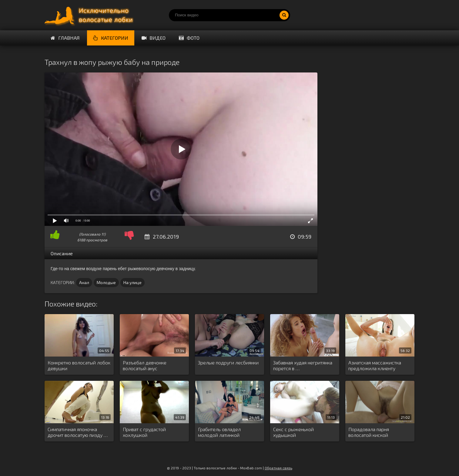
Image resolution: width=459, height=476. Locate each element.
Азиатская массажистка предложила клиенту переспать (375, 366)
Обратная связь (278, 468)
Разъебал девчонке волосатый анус (145, 365)
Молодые (106, 282)
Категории (111, 38)
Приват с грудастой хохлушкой (144, 432)
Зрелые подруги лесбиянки (228, 362)
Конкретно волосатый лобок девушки (79, 365)
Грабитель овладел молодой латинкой (219, 432)
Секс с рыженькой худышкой (293, 432)
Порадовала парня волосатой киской (369, 432)
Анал (84, 282)
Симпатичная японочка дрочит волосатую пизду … (78, 432)
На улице (132, 282)
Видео (154, 38)
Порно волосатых (90, 15)
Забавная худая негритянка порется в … (303, 365)
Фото (189, 38)
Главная (65, 38)
